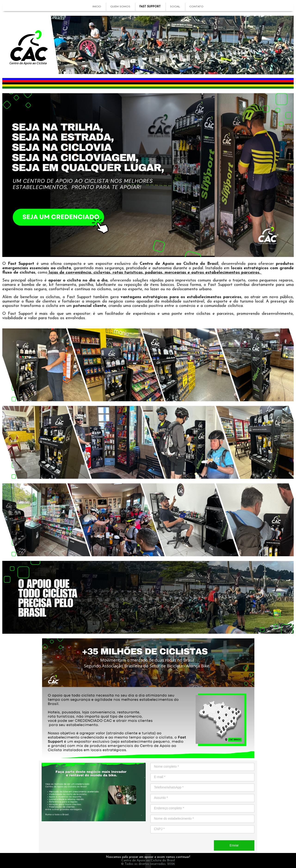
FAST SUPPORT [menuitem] (150, 7)
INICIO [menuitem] (97, 7)
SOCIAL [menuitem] (175, 7)
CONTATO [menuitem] (196, 7)
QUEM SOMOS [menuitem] (120, 7)
